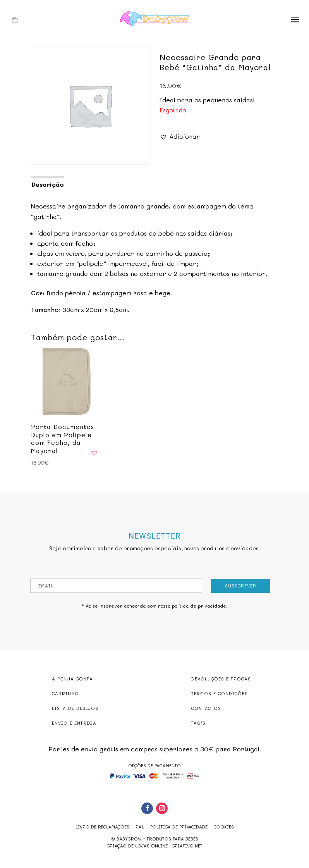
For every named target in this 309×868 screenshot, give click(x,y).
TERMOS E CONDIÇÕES (220, 693)
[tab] (47, 184)
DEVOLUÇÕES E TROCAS (221, 679)
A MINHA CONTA (72, 679)
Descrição (48, 184)
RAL (140, 827)
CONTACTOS (206, 708)
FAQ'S (198, 723)
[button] (180, 136)
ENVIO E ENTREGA (74, 723)
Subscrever (241, 586)
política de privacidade (199, 606)
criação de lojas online (137, 846)
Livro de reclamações (102, 827)
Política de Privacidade (179, 827)
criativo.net (187, 846)
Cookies (224, 827)
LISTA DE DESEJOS (75, 708)
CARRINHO (65, 693)
